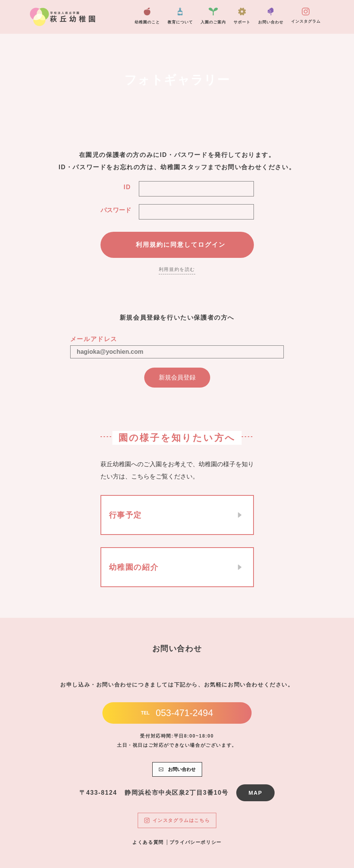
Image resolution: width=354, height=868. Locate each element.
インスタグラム (306, 16)
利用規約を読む (177, 269)
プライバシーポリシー (196, 842)
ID (127, 187)
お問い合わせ (271, 16)
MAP (255, 793)
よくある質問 (148, 842)
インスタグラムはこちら (177, 820)
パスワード (116, 210)
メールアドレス (94, 339)
